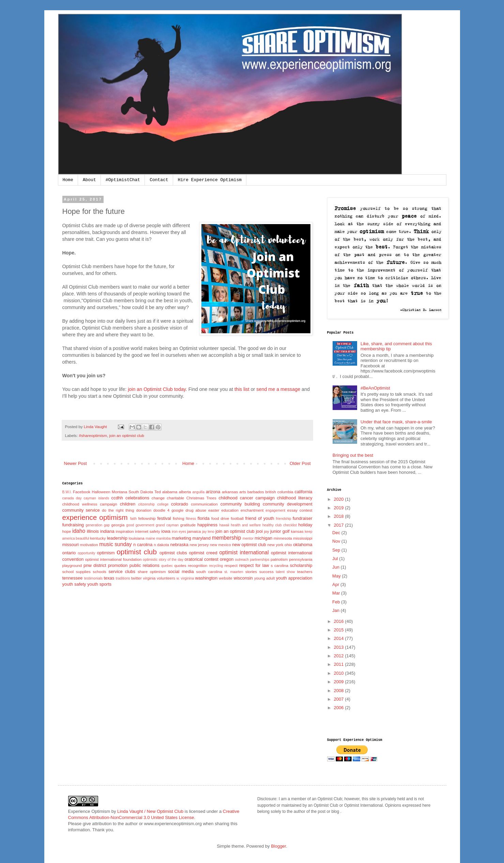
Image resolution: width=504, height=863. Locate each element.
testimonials (93, 578)
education (230, 510)
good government (140, 525)
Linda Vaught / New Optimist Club (150, 811)
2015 (340, 630)
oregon (227, 559)
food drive (220, 518)
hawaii (224, 525)
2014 (340, 638)
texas (109, 578)
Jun (337, 567)
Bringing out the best (353, 455)
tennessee (73, 578)
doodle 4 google (168, 510)
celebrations (137, 498)
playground (72, 565)
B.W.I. (67, 492)
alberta (185, 492)
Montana (119, 492)
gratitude (188, 525)
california (304, 492)
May (337, 576)
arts (242, 492)
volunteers (166, 578)
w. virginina (185, 578)
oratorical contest (202, 559)
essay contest (300, 510)
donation (144, 510)
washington (207, 578)
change (158, 498)
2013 (340, 647)
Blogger (278, 846)
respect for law (254, 565)
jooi (259, 531)
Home (68, 180)
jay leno (208, 532)
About (89, 180)
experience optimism (95, 517)
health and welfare (246, 525)
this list (242, 389)
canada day (72, 498)
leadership (117, 538)
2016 (340, 621)
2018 (340, 516)
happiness (207, 525)
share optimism (152, 572)
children (128, 504)
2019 (340, 508)
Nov (337, 541)
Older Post (300, 463)
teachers (305, 572)
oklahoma (303, 545)
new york (276, 545)
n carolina (143, 545)
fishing (179, 518)
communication (204, 504)
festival (164, 518)
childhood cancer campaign (247, 498)
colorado (180, 504)
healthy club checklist (280, 525)
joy (267, 531)
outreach (242, 560)
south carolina (209, 572)
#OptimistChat (123, 180)
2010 (340, 673)
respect (231, 565)
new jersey (199, 545)
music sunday (115, 544)
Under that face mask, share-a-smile (396, 422)
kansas (297, 531)
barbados (256, 492)
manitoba (163, 538)
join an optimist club (127, 435)
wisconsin (243, 578)
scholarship (301, 565)
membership (227, 538)
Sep (337, 550)
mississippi (303, 538)
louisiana (137, 538)
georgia (118, 525)
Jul (336, 559)
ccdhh (117, 498)
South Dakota (141, 492)
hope (67, 531)
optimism (106, 553)
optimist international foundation (113, 559)
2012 (340, 656)
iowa (166, 531)
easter (214, 510)
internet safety (148, 531)
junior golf (280, 531)
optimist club (137, 552)
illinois (93, 531)
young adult (265, 578)
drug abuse (196, 510)
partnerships (259, 560)
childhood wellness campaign (90, 504)
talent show (286, 572)
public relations (144, 565)
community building (240, 504)
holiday (305, 525)
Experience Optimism (89, 811)
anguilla (198, 492)
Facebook (82, 492)
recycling (216, 566)
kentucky (98, 538)
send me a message (278, 389)
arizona (213, 492)
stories (251, 572)
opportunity (86, 553)
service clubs (122, 572)
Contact (159, 180)
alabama (170, 492)
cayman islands (97, 498)
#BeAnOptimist (375, 388)
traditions (123, 578)
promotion (118, 565)
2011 (340, 664)
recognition (197, 565)
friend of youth (259, 518)
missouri (71, 545)
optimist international (244, 552)
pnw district (95, 565)
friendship (283, 519)
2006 (340, 708)
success (266, 572)
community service (81, 510)
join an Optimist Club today (157, 389)
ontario (69, 553)
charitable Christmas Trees (192, 498)
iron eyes (179, 532)
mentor (248, 538)
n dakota (161, 545)
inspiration (125, 531)
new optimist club (249, 545)
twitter (136, 578)
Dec (337, 533)
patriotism (279, 559)
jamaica (194, 531)
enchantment (252, 510)
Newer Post (75, 463)
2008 (340, 691)
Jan (337, 610)
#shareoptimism (93, 435)
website (226, 578)
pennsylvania (301, 559)
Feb (337, 602)
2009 (340, 682)
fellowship (147, 518)
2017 (340, 525)
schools (100, 572)
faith (134, 519)
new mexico (220, 545)
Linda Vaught (96, 427)
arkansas (230, 492)
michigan (263, 538)
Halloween (101, 492)
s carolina (279, 565)
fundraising (73, 525)
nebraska (179, 545)
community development (288, 504)
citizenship (147, 504)
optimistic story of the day (163, 560)
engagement (275, 510)
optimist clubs (173, 553)
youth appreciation (294, 578)
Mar (337, 593)
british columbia (279, 492)
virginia (149, 578)
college (163, 504)
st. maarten (234, 572)
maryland (202, 538)
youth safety (74, 584)
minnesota (283, 538)
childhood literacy (295, 498)
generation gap (98, 525)
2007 (340, 699)
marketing (181, 538)
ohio (288, 545)
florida (204, 518)
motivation (89, 545)
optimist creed (203, 553)
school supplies (77, 572)
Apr (336, 584)
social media (181, 572)
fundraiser (303, 518)
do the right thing (118, 510)
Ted (158, 492)
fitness (191, 519)
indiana (107, 531)
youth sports (99, 584)
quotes (180, 565)
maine (150, 538)
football (237, 518)
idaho (79, 531)
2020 (340, 499)
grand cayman (167, 525)
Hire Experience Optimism (210, 180)
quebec (167, 566)
